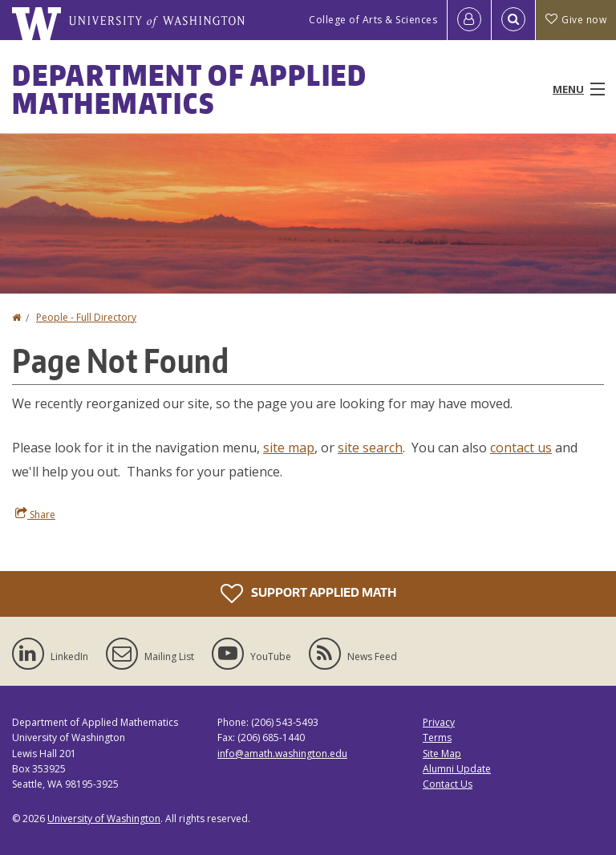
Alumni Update (457, 769)
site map (289, 448)
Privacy (439, 722)
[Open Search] (513, 20)
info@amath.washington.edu (282, 754)
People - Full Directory (86, 317)
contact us (521, 448)
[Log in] (469, 20)
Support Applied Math (308, 594)
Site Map (442, 754)
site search (370, 448)
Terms (437, 737)
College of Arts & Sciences (373, 20)
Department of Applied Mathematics (190, 89)
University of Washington (104, 819)
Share (35, 514)
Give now (576, 20)
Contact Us (448, 784)
